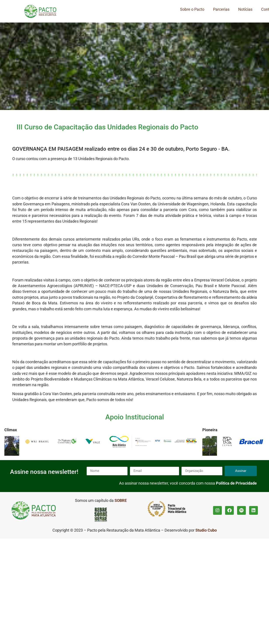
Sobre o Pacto (192, 9)
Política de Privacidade (236, 483)
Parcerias (221, 9)
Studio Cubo (206, 530)
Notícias (245, 9)
